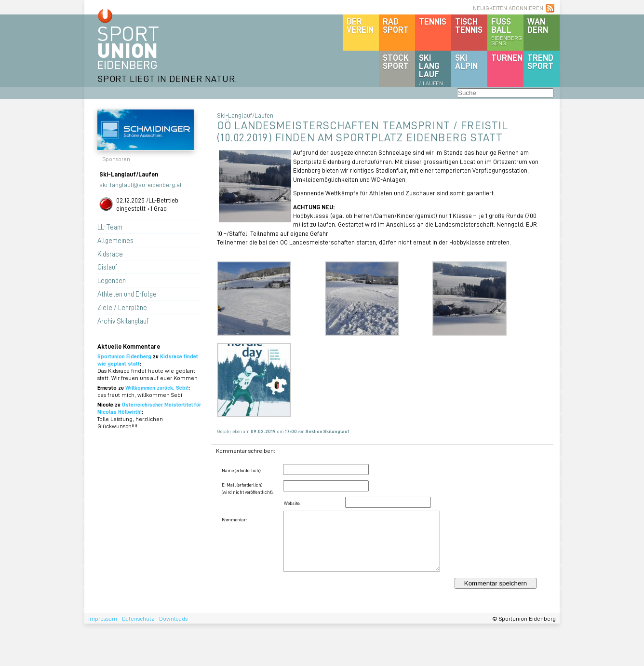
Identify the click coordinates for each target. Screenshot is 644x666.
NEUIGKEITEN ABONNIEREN (508, 8)
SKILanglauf (431, 69)
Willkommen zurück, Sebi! (157, 387)
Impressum (103, 618)
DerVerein (360, 25)
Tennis (433, 21)
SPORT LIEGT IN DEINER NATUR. (167, 78)
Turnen (507, 57)
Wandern (538, 25)
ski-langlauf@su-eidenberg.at (141, 184)
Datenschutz (138, 618)
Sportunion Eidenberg (124, 356)
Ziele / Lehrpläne (122, 307)
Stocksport (396, 61)
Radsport (396, 25)
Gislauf (107, 267)
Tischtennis (469, 25)
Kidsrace (110, 254)
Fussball (507, 31)
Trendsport (540, 61)
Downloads (173, 618)
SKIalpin (466, 61)
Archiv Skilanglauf (123, 321)
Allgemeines (115, 240)
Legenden (112, 280)
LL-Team (110, 227)
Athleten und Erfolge (127, 294)
